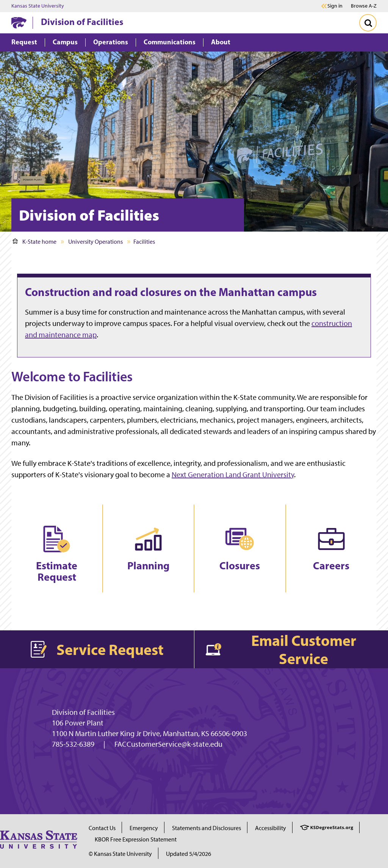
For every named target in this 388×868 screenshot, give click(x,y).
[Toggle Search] (368, 23)
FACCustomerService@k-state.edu (168, 744)
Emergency (144, 828)
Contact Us (102, 828)
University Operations (95, 242)
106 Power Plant (78, 723)
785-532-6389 (73, 744)
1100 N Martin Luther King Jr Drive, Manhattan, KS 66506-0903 (149, 733)
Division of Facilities (82, 22)
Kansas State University (38, 6)
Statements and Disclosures (207, 828)
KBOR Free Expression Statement (136, 839)
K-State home (34, 242)
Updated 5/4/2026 (189, 854)
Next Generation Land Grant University (233, 475)
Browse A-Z (364, 6)
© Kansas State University (120, 854)
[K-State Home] (19, 23)
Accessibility (271, 828)
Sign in (335, 6)
